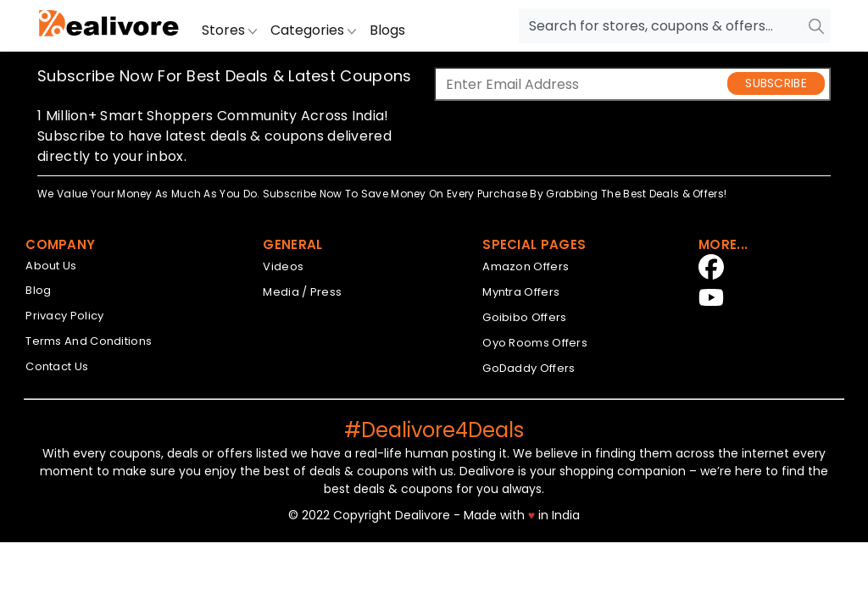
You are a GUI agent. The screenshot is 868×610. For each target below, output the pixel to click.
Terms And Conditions (89, 341)
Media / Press (302, 292)
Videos (283, 266)
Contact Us (57, 366)
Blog (38, 290)
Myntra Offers (521, 292)
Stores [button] (229, 30)
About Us (51, 266)
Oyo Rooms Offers (535, 343)
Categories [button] (313, 30)
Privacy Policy (64, 316)
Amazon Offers (526, 266)
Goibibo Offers (524, 317)
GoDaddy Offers (529, 368)
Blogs (387, 30)
